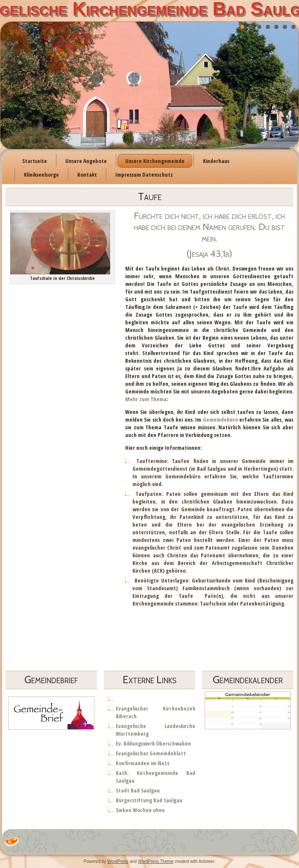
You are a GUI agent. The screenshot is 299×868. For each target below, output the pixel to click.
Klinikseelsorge (41, 175)
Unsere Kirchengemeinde (155, 161)
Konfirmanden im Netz (143, 763)
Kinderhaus (216, 161)
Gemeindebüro (220, 419)
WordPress (118, 861)
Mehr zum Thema (146, 399)
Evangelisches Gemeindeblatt (151, 753)
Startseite (35, 161)
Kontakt (87, 175)
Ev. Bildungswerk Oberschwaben (153, 743)
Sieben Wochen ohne (140, 810)
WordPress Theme (156, 861)
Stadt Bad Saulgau (138, 790)
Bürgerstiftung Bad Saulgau (149, 800)
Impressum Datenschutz (144, 175)
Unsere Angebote (86, 161)
